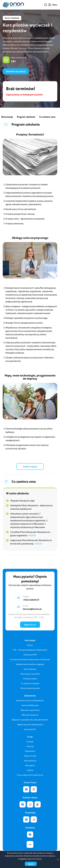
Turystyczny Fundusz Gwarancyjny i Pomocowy (30, 659)
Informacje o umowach (30, 674)
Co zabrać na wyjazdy (30, 683)
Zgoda (31, 864)
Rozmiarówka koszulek (30, 688)
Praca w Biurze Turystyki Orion (30, 775)
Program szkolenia (26, 117)
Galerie (30, 770)
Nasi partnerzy (30, 761)
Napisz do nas (30, 625)
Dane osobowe (30, 669)
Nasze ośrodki (30, 756)
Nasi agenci (30, 765)
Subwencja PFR (30, 655)
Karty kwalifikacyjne (30, 705)
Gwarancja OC (30, 729)
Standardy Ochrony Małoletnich (30, 700)
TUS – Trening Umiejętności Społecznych (30, 650)
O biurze (30, 746)
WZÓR (32, 535)
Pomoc (30, 645)
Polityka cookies (30, 679)
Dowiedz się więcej (16, 71)
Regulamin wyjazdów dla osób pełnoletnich (30, 720)
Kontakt (30, 742)
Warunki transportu (30, 715)
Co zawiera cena (47, 117)
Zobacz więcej (30, 467)
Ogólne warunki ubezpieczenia (30, 724)
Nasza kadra (30, 751)
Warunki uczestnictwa (30, 710)
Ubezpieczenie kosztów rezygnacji (30, 664)
